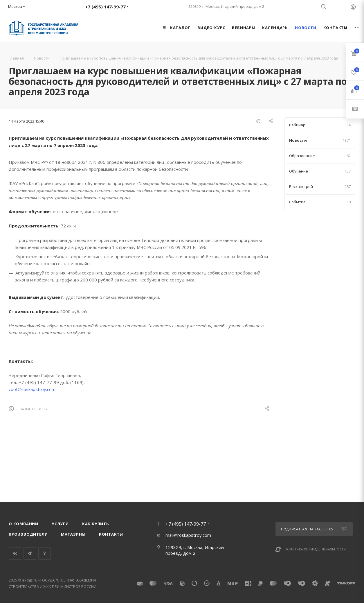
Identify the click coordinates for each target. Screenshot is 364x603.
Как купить (96, 524)
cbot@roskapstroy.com (32, 389)
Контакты (111, 534)
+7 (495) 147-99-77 (186, 524)
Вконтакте (15, 553)
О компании (24, 524)
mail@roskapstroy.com (188, 535)
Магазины (73, 534)
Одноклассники (45, 553)
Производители (28, 534)
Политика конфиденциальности (315, 549)
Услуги (60, 524)
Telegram (30, 553)
